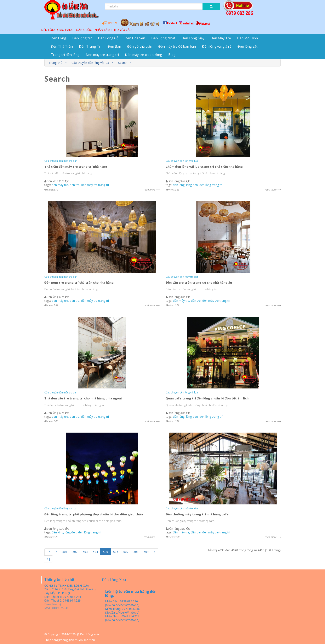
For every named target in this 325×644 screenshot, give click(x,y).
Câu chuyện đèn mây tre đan (61, 161)
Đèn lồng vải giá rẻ (217, 46)
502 (75, 552)
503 (85, 552)
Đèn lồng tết (82, 38)
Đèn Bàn (114, 46)
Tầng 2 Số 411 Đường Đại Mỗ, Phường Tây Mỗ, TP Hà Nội (70, 591)
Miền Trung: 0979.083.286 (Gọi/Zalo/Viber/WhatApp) (122, 611)
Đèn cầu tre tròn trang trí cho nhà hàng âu (199, 282)
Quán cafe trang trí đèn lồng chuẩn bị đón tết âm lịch (207, 398)
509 (146, 552)
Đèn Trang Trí (90, 46)
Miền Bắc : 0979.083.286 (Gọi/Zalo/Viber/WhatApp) (122, 603)
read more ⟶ (152, 190)
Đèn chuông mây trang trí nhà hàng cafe (197, 514)
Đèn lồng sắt (247, 46)
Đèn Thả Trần (62, 46)
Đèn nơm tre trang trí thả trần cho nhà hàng (79, 282)
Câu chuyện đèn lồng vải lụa (90, 63)
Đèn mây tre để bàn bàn (177, 46)
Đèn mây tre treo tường (144, 55)
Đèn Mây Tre (221, 38)
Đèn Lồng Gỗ (108, 38)
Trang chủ (56, 63)
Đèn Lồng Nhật (163, 38)
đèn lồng (179, 185)
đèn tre (75, 185)
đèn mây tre (60, 185)
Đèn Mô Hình (247, 38)
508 (136, 552)
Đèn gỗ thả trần (140, 46)
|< (49, 552)
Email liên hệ (53, 604)
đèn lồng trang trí (211, 185)
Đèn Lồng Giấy (193, 38)
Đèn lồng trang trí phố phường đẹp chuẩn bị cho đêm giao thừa (94, 514)
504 (95, 552)
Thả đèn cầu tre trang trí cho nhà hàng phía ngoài (83, 398)
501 (65, 552)
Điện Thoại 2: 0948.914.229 (62, 600)
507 (126, 552)
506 (116, 552)
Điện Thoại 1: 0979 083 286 (63, 597)
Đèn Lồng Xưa (114, 580)
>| (49, 559)
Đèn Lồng (58, 38)
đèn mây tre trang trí (95, 185)
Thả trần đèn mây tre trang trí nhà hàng (76, 166)
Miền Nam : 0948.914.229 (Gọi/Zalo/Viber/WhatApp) (122, 618)
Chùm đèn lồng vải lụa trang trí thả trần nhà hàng (204, 166)
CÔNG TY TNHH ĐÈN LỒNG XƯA (67, 586)
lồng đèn (192, 185)
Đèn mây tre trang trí (102, 55)
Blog (172, 55)
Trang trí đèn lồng (65, 55)
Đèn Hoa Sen (135, 38)
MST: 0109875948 (56, 608)
